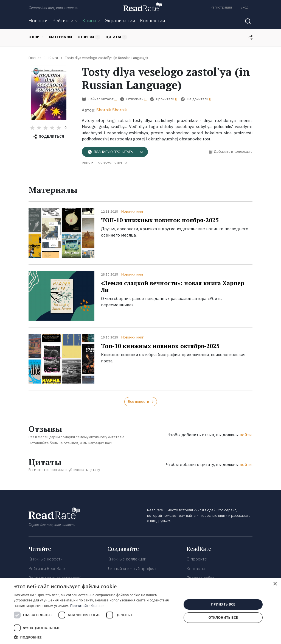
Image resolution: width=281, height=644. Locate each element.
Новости (38, 21)
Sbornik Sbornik (112, 110)
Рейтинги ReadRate (47, 569)
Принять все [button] (223, 604)
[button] (95, 637)
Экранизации (120, 21)
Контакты (196, 569)
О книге (36, 37)
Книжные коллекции (127, 559)
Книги (89, 21)
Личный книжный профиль (133, 569)
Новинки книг (132, 211)
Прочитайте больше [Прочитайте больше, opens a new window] (87, 606)
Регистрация (221, 7)
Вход (244, 7)
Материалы (61, 37)
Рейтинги (63, 21)
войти (246, 435)
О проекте (197, 559)
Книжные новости (46, 559)
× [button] (275, 584)
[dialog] (140, 611)
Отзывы (89, 37)
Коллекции (152, 21)
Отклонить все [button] (223, 617)
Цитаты (116, 37)
